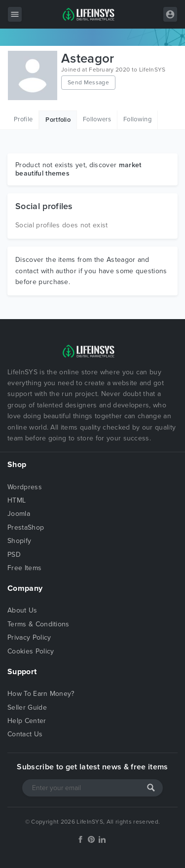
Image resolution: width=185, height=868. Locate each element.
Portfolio (58, 120)
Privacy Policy (29, 637)
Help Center (27, 721)
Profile (23, 119)
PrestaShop (26, 527)
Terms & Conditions (38, 624)
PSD (14, 555)
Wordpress (25, 487)
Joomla (19, 514)
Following (137, 119)
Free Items (24, 568)
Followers (97, 119)
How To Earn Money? (41, 694)
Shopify (19, 541)
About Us (22, 610)
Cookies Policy (31, 651)
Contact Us (25, 734)
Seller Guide (27, 707)
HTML (17, 500)
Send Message (88, 82)
